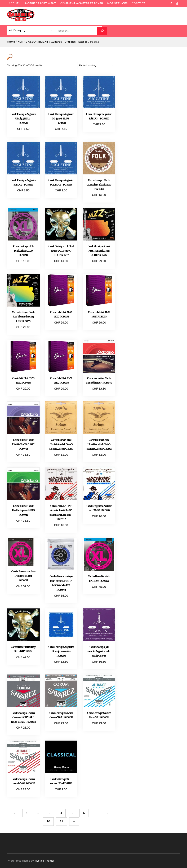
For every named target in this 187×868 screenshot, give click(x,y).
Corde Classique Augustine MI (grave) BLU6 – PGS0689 (61, 118)
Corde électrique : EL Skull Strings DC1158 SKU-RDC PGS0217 (61, 251)
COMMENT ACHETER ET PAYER (82, 3)
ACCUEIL (15, 3)
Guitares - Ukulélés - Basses (69, 42)
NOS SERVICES (117, 3)
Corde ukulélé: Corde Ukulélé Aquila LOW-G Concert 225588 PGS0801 (61, 444)
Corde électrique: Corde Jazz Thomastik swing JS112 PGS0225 (23, 317)
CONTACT (138, 3)
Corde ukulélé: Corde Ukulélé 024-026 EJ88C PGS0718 (23, 444)
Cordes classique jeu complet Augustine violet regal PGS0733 (99, 651)
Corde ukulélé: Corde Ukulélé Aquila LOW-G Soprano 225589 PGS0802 (99, 444)
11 (61, 821)
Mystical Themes (44, 861)
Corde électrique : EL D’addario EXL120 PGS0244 (23, 251)
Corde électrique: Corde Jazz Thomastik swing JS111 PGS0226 (99, 251)
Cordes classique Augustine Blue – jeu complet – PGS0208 (61, 651)
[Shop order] (96, 65)
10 (48, 821)
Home (11, 42)
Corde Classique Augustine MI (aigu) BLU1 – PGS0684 (23, 118)
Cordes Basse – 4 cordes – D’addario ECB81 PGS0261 (23, 576)
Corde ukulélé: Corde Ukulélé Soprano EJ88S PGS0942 (23, 510)
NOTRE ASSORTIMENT (41, 3)
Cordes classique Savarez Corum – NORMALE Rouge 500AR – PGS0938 (23, 717)
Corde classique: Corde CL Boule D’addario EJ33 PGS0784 (99, 184)
